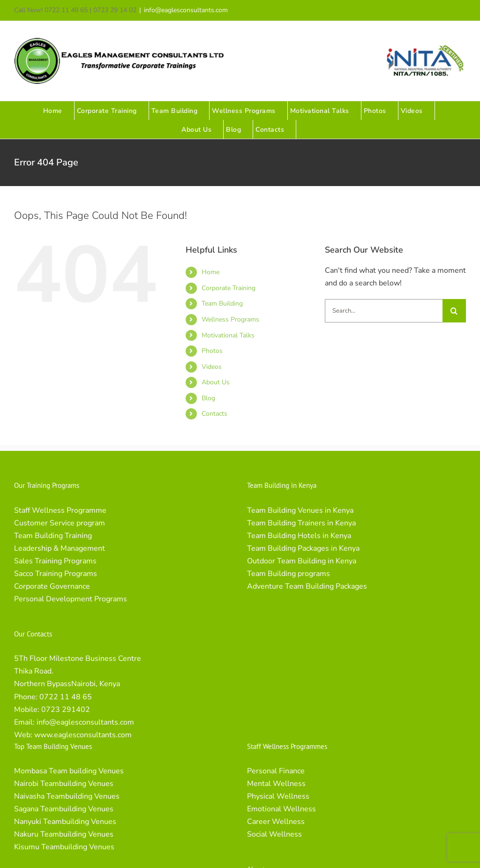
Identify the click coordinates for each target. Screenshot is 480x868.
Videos (212, 367)
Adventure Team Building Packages (307, 586)
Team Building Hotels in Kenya (299, 536)
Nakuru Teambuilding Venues (64, 834)
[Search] (454, 311)
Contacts (214, 414)
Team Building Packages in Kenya (303, 548)
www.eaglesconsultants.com (83, 735)
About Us (216, 382)
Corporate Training (229, 288)
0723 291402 (66, 710)
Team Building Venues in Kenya (300, 510)
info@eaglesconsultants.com (186, 10)
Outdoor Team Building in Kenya (302, 561)
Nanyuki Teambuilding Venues (65, 822)
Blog (208, 398)
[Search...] (384, 311)
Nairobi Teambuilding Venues (64, 784)
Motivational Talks (228, 335)
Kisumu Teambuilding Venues (64, 847)
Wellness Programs (230, 319)
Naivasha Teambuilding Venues (67, 796)
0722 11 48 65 (66, 697)
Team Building (222, 303)
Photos (212, 351)
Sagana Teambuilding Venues (64, 809)
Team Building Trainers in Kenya (301, 523)
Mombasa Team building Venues (69, 771)
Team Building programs (289, 574)
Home (210, 272)
